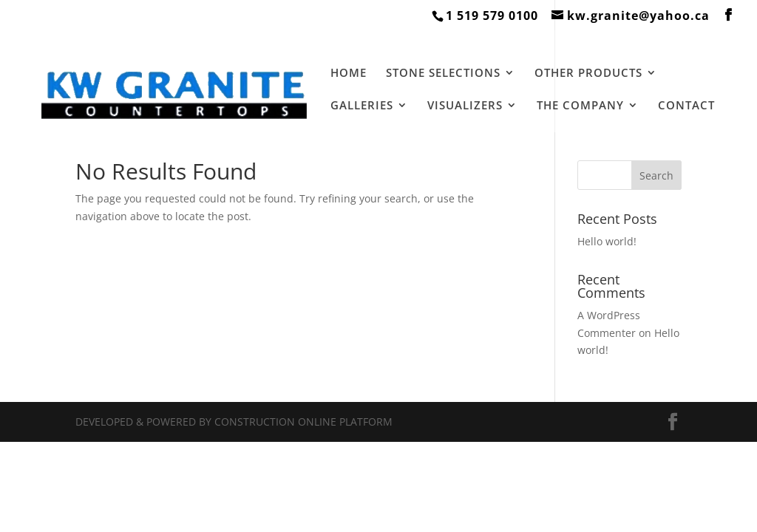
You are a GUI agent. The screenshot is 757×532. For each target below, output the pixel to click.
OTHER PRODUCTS (588, 74)
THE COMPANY (580, 106)
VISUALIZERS (465, 106)
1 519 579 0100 (492, 16)
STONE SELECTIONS (443, 74)
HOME (349, 74)
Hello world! (607, 241)
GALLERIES (362, 106)
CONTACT (686, 106)
